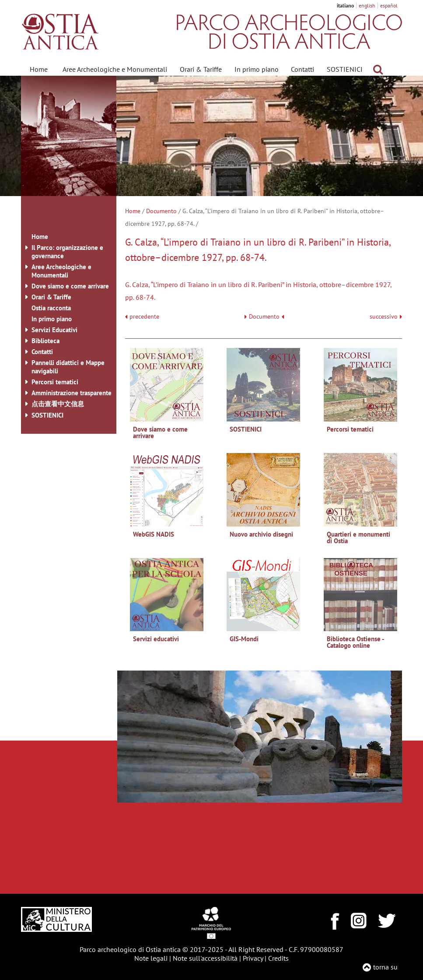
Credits (278, 958)
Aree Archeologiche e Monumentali (115, 69)
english (367, 5)
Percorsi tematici (55, 382)
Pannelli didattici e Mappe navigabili (68, 367)
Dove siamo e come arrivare (70, 286)
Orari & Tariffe (201, 69)
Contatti (302, 69)
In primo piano (257, 69)
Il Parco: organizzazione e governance (67, 252)
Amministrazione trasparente (72, 393)
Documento (161, 211)
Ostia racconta (51, 308)
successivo (386, 317)
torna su (385, 967)
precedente (144, 317)
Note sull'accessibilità (205, 958)
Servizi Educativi (54, 330)
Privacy (253, 958)
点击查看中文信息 (58, 404)
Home (39, 69)
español (389, 5)
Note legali (151, 958)
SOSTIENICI (345, 69)
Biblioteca (45, 341)
